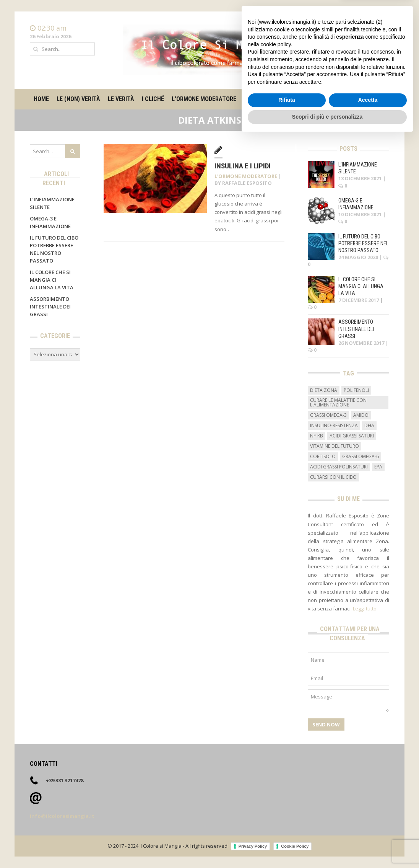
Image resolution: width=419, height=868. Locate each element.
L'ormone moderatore (246, 176)
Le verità (121, 99)
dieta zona (324, 390)
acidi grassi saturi (352, 436)
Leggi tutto (365, 609)
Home (382, 28)
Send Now (326, 724)
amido (361, 415)
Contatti (379, 36)
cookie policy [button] (275, 775)
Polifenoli (356, 390)
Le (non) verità (78, 99)
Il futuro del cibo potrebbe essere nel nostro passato (363, 243)
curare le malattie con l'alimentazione (338, 402)
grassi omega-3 (328, 415)
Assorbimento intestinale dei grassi (50, 307)
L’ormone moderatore (204, 99)
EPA (378, 467)
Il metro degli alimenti (278, 99)
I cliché (153, 99)
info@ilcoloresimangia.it (62, 816)
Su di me (331, 99)
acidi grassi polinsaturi (339, 467)
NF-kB (317, 436)
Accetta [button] (368, 830)
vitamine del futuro (335, 446)
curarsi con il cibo (333, 477)
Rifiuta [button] (287, 830)
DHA (369, 425)
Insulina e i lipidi (243, 166)
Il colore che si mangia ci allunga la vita (52, 280)
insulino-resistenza (334, 425)
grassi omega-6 (361, 456)
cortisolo (323, 456)
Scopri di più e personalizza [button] (327, 847)
